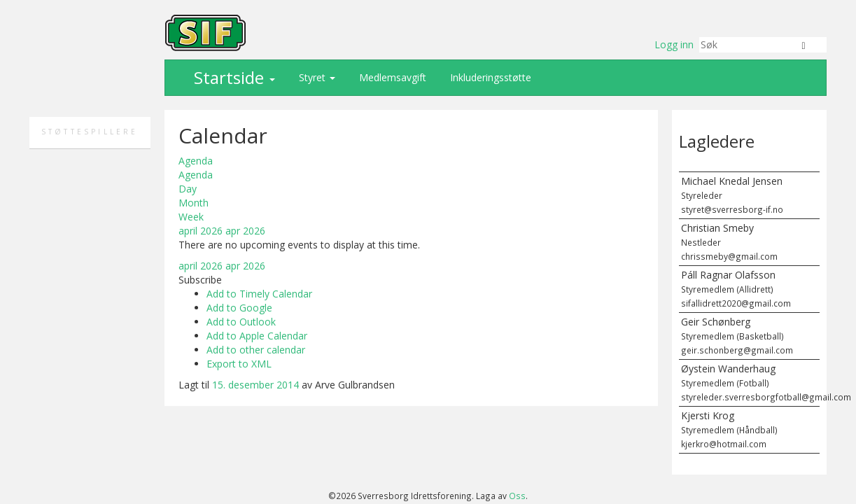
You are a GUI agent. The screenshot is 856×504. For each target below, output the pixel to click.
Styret (316, 77)
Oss (517, 496)
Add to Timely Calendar (259, 294)
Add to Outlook (241, 322)
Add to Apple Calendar (257, 336)
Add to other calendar (256, 350)
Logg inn (674, 44)
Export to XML (239, 364)
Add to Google (239, 308)
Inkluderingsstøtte (489, 77)
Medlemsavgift (391, 77)
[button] (200, 280)
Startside (232, 77)
